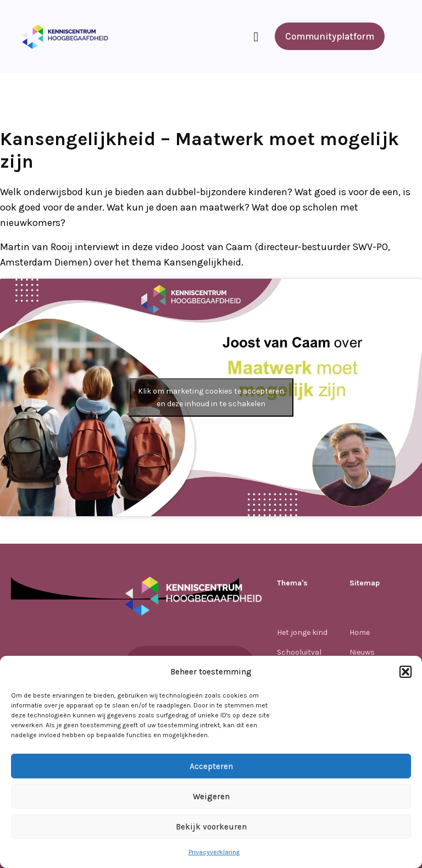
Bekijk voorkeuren (211, 827)
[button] (406, 672)
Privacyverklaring (214, 852)
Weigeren (211, 797)
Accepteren (211, 766)
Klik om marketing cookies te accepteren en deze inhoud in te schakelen (211, 397)
